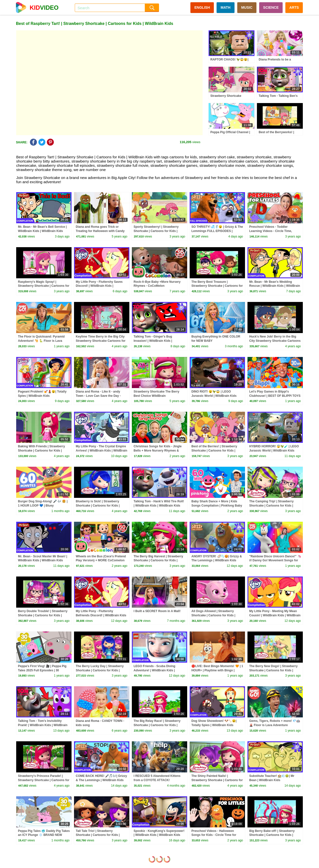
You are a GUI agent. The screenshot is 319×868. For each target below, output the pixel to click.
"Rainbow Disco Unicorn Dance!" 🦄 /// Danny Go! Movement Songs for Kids (275, 561)
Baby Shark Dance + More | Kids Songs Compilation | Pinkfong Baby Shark (217, 506)
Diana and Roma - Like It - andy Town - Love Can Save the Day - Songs (98, 396)
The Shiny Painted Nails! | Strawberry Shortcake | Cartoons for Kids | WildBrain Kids (217, 780)
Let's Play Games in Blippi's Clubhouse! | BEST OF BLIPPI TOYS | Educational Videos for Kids (275, 396)
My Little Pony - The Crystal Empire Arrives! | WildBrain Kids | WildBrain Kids (102, 451)
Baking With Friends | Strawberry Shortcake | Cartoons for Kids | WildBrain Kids (41, 451)
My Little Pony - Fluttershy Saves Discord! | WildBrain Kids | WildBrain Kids (99, 286)
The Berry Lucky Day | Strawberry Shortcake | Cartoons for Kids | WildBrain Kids (100, 670)
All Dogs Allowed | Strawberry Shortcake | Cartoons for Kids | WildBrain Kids (213, 615)
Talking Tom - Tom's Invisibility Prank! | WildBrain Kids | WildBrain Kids (43, 725)
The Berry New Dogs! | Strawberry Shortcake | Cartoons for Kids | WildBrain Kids (273, 670)
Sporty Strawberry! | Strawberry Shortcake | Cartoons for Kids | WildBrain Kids (156, 231)
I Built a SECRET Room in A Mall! (157, 611)
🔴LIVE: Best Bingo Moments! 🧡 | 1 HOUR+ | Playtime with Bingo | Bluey (217, 670)
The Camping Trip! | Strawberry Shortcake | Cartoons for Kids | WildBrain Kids (271, 506)
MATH (225, 7)
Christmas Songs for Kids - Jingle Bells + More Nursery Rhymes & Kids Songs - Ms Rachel (158, 451)
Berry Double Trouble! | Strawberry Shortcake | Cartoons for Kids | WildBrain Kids (43, 615)
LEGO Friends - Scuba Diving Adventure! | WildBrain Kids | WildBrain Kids (154, 670)
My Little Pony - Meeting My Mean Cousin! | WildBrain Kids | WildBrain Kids (275, 615)
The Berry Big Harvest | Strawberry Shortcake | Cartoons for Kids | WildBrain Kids (158, 561)
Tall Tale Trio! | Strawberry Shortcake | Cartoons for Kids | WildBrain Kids (98, 835)
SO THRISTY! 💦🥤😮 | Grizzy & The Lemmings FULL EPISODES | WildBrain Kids (217, 231)
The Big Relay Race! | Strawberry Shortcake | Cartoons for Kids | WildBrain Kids (157, 725)
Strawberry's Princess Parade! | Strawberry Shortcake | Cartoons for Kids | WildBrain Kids (44, 780)
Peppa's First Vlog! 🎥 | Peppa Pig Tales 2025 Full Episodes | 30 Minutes (42, 670)
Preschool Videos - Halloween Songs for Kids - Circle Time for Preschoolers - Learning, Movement (217, 835)
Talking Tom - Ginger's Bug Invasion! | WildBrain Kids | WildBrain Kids (153, 341)
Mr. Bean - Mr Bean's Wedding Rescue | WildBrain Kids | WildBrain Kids (275, 286)
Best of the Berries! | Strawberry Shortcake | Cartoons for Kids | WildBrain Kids (214, 451)
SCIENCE (271, 7)
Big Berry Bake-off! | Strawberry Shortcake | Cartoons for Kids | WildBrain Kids (272, 835)
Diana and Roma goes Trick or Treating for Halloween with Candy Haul (100, 231)
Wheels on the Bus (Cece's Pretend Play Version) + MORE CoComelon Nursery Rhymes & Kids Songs (101, 561)
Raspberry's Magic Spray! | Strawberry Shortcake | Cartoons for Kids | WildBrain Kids (44, 286)
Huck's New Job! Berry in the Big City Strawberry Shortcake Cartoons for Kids (275, 341)
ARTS (294, 7)
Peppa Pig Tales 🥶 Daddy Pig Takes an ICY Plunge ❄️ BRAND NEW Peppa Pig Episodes (44, 835)
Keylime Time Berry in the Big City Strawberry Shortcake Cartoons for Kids (101, 341)
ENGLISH (202, 7)
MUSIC (247, 7)
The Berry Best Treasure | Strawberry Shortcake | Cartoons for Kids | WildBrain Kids (217, 286)
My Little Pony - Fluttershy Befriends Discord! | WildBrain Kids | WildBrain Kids (101, 615)
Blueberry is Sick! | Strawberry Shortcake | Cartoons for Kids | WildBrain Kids (98, 506)
